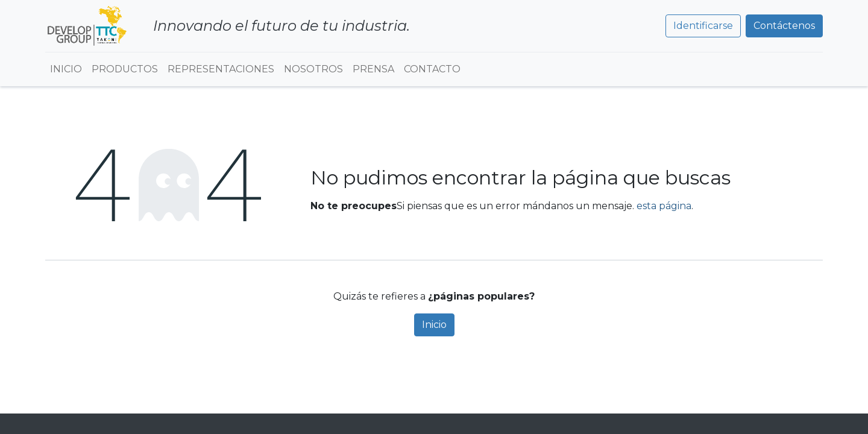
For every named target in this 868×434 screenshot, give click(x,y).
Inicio (434, 325)
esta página (664, 206)
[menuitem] (66, 69)
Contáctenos (784, 26)
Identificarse (703, 26)
